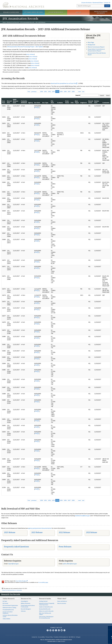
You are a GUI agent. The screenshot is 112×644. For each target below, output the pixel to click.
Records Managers (26, 609)
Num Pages (77, 102)
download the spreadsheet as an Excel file (63, 83)
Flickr (64, 630)
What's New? (62, 599)
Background (91, 45)
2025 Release (10, 532)
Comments (106, 103)
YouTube (59, 630)
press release (30, 54)
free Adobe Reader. (22, 581)
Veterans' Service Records (34, 12)
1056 (65, 92)
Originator (84, 103)
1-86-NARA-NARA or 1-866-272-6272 (56, 641)
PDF (36, 107)
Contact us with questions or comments (12, 590)
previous (34, 92)
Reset (108, 95)
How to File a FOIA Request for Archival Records (46, 617)
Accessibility (41, 637)
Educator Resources (56, 12)
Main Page (91, 42)
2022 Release (64, 532)
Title (72, 103)
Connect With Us (56, 628)
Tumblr (56, 630)
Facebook (48, 630)
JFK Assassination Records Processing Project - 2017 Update (25, 47)
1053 (53, 92)
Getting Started (43, 601)
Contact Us (107, 3)
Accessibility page (43, 582)
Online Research (9, 599)
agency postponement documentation (40, 528)
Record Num (9, 102)
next (80, 92)
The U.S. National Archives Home (23, 5)
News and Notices (62, 601)
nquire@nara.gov (13, 564)
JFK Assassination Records (27, 22)
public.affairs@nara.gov (70, 564)
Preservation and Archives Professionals (28, 606)
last (83, 92)
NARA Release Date (16, 101)
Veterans (23, 611)
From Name (67, 102)
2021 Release (92, 532)
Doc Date (37, 103)
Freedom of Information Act (61, 637)
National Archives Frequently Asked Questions (47, 604)
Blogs (62, 630)
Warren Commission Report (96, 47)
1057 (69, 92)
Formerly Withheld (24, 102)
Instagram (53, 630)
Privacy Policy (49, 637)
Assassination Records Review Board (97, 54)
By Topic (5, 601)
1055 (61, 92)
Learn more (96, 641)
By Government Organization (10, 605)
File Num (52, 102)
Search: (78, 95)
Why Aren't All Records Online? (45, 614)
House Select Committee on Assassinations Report (96, 50)
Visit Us (78, 12)
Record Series (91, 102)
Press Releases (65, 547)
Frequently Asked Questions (16, 547)
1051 (45, 92)
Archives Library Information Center (10, 616)
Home (4, 22)
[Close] (110, 628)
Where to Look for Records (46, 611)
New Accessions (62, 603)
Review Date (97, 102)
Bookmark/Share (98, 3)
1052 (49, 92)
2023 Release (37, 532)
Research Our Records (11, 12)
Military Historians (26, 603)
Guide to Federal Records (46, 607)
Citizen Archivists (87, 3)
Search (107, 6)
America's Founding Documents (101, 12)
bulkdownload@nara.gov (82, 516)
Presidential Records (8, 610)
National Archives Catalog (9, 608)
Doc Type (45, 103)
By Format (5, 603)
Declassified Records (45, 609)
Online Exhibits (7, 619)
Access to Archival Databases (8, 612)
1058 (73, 92)
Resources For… (26, 599)
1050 (42, 92)
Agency (31, 103)
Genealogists (24, 601)
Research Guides (45, 599)
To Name (60, 103)
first (29, 92)
